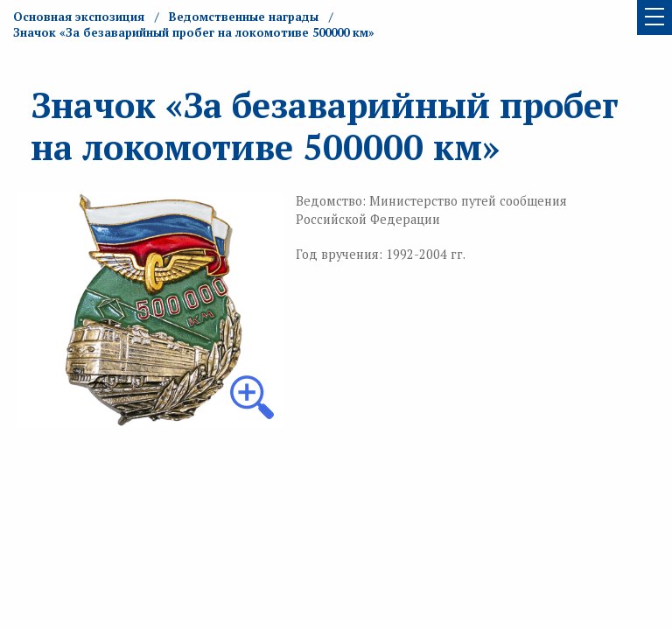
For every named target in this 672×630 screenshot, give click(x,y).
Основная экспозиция (79, 17)
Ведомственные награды (244, 17)
